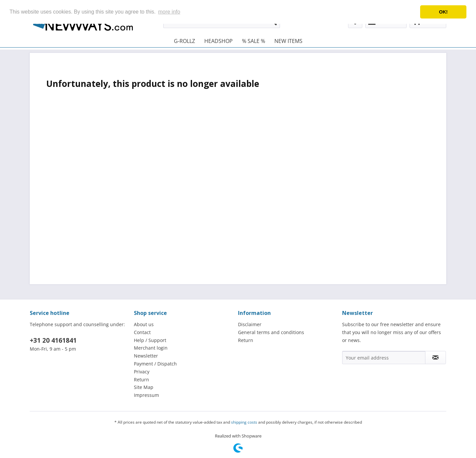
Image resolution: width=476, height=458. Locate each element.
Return (141, 380)
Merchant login (151, 348)
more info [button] (169, 12)
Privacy (142, 372)
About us (144, 324)
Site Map (144, 387)
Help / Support (150, 340)
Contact (142, 332)
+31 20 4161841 (53, 340)
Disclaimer (250, 324)
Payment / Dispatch (155, 364)
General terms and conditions (271, 332)
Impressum (146, 395)
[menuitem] (184, 41)
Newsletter (146, 356)
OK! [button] (443, 12)
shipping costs (244, 422)
